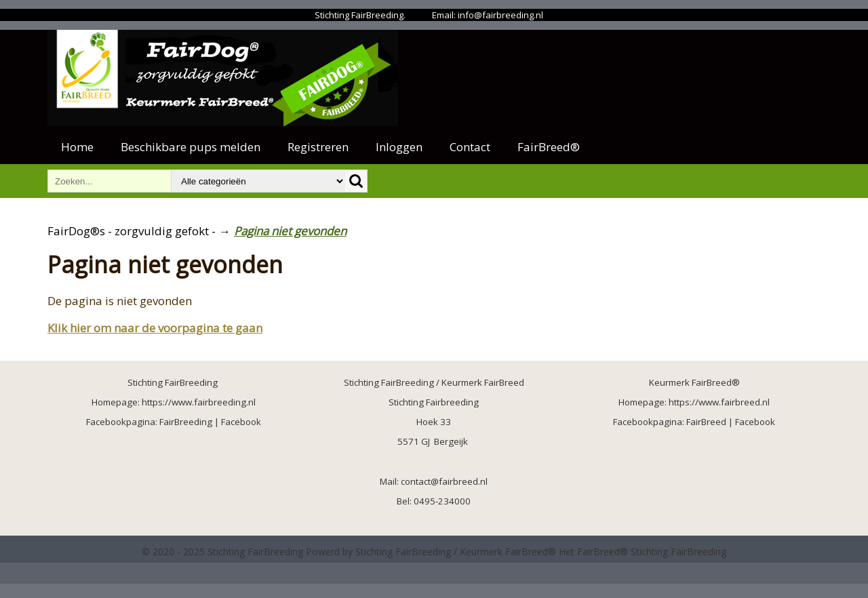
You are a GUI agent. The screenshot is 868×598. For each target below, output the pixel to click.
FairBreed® (549, 147)
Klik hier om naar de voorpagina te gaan (155, 328)
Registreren (318, 147)
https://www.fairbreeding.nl (199, 402)
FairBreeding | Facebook (210, 422)
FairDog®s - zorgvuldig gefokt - (132, 231)
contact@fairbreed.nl (444, 481)
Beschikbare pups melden (191, 147)
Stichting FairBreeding (678, 552)
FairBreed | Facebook (731, 422)
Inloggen (399, 147)
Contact (470, 147)
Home (77, 147)
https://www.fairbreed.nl (719, 402)
